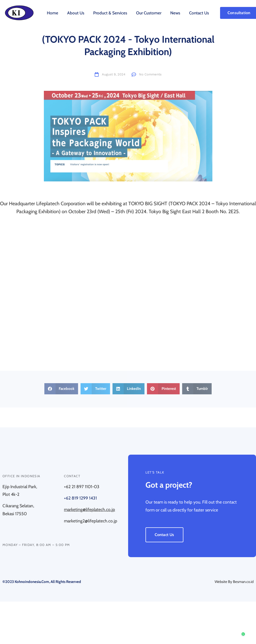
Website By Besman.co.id (234, 582)
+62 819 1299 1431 (80, 498)
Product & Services (110, 13)
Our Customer (149, 13)
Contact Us (199, 13)
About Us (76, 13)
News (175, 13)
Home (53, 13)
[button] (61, 389)
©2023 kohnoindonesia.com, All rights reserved (42, 582)
